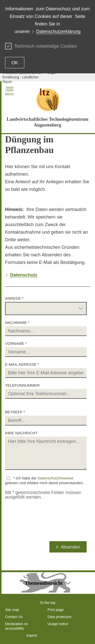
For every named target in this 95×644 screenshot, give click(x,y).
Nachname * (17, 323)
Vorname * (16, 343)
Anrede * (14, 298)
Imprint (32, 635)
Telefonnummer (22, 385)
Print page (56, 610)
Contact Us (14, 617)
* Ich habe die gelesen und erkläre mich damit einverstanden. (44, 480)
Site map (12, 610)
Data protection (60, 617)
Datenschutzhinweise (55, 478)
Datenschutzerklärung (58, 32)
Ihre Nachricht (21, 433)
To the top (48, 603)
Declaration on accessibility (16, 626)
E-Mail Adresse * (22, 364)
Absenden (71, 547)
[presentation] (47, 531)
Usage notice (58, 624)
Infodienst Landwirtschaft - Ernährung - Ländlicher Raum (23, 77)
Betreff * (15, 412)
